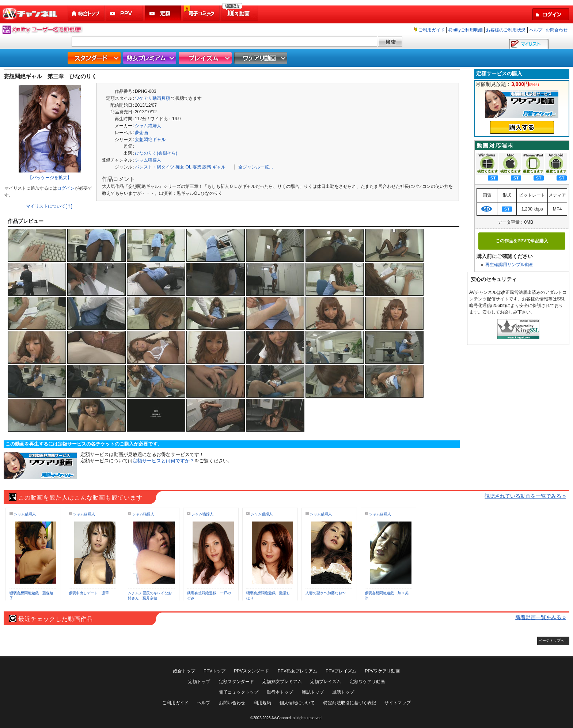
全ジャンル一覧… (256, 167)
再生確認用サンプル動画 (509, 265)
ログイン (66, 188)
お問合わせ (557, 30)
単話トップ (343, 692)
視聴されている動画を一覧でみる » (525, 496)
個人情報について (297, 703)
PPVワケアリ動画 (382, 671)
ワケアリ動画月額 (152, 98)
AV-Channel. (282, 718)
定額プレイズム (326, 682)
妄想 (197, 167)
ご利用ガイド (432, 30)
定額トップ (199, 682)
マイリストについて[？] (49, 206)
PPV (125, 13)
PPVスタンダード (251, 671)
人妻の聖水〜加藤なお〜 (326, 593)
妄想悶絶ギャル (150, 140)
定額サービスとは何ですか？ (164, 461)
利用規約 (262, 703)
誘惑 (207, 167)
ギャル (219, 167)
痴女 (180, 167)
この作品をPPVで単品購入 (522, 241)
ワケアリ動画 (262, 58)
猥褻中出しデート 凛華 (89, 593)
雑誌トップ (313, 692)
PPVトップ (215, 671)
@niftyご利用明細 (465, 30)
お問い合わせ (232, 703)
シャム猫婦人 (148, 126)
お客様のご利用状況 (506, 30)
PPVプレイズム (341, 671)
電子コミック (202, 13)
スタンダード (95, 58)
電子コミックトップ (239, 692)
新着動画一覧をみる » (540, 617)
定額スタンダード (236, 682)
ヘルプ (536, 30)
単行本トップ (280, 692)
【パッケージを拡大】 (50, 178)
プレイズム (206, 58)
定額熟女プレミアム (282, 682)
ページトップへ (551, 640)
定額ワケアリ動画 (367, 682)
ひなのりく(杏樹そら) (156, 153)
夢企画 (141, 133)
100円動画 (240, 13)
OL (189, 167)
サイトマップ (398, 703)
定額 (163, 13)
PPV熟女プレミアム (297, 671)
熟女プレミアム (151, 58)
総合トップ (87, 13)
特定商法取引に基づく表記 (350, 703)
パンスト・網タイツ (155, 167)
